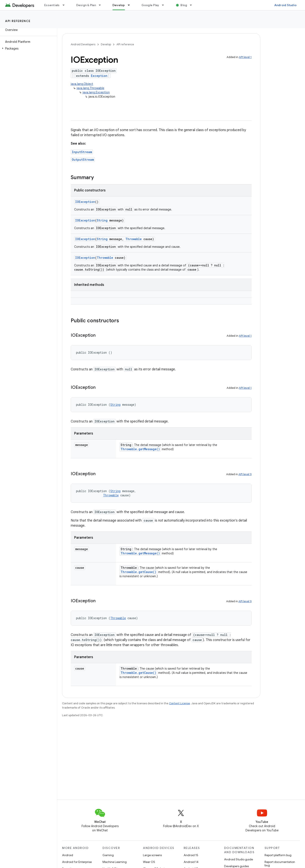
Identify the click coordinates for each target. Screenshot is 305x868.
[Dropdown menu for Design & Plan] (102, 5)
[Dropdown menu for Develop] (131, 5)
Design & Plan (86, 5)
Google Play (150, 5)
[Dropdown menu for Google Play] (165, 5)
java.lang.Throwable (90, 88)
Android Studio (286, 5)
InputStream (82, 152)
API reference (18, 21)
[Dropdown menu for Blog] (193, 5)
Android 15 (191, 855)
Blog (184, 5)
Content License (180, 703)
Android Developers (83, 44)
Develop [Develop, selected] (119, 5)
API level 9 (245, 474)
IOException (85, 202)
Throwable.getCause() (138, 572)
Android (68, 855)
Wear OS (149, 862)
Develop (106, 44)
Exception (99, 76)
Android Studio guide (238, 859)
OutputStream (83, 160)
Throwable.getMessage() (140, 449)
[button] (28, 48)
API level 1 (245, 57)
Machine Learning (115, 862)
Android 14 (191, 862)
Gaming (108, 855)
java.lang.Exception (96, 92)
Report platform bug (278, 855)
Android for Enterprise (77, 862)
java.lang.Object (82, 84)
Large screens (152, 855)
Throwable (134, 239)
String (102, 220)
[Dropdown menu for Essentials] (65, 5)
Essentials (52, 5)
